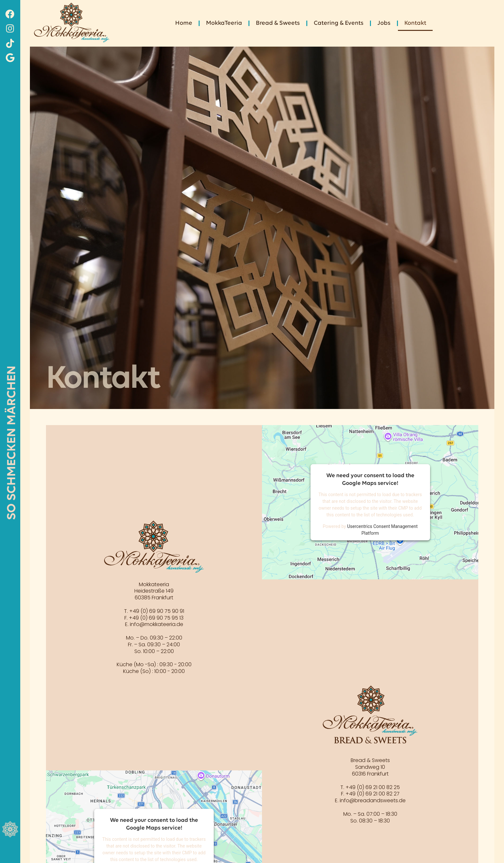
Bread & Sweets (278, 23)
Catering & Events (339, 23)
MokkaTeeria (224, 23)
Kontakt (415, 23)
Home (184, 23)
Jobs (384, 23)
